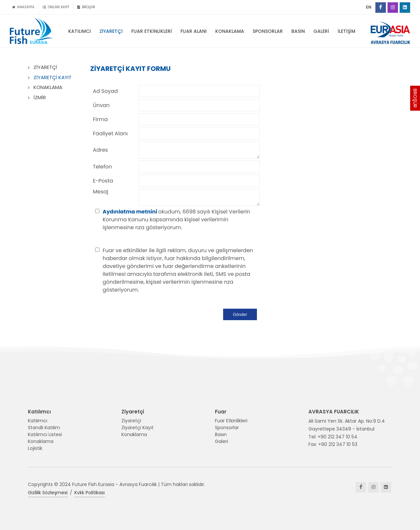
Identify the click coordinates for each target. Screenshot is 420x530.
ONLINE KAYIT (56, 7)
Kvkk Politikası (90, 493)
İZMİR (40, 97)
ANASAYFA (23, 7)
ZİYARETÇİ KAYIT (52, 77)
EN (369, 7)
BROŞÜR (415, 98)
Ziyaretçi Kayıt (137, 428)
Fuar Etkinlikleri (231, 421)
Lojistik (35, 448)
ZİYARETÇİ (45, 67)
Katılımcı (38, 421)
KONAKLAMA (48, 87)
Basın (221, 434)
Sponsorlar (227, 428)
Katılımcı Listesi (45, 434)
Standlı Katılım (44, 428)
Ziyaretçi (131, 421)
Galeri (221, 441)
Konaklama (41, 441)
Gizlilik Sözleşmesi (48, 493)
